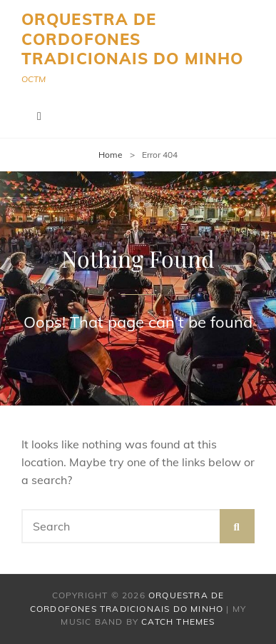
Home (111, 155)
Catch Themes (178, 622)
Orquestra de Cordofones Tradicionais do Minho (132, 39)
